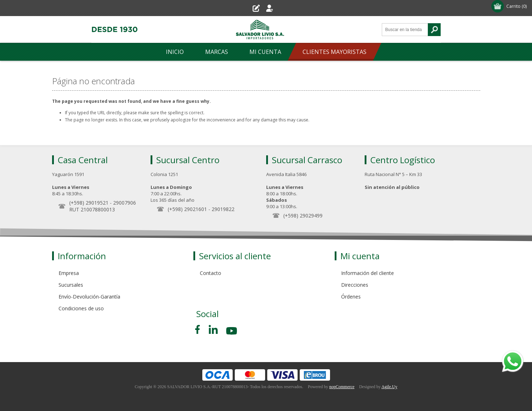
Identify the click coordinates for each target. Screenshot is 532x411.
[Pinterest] (213, 329)
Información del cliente (368, 273)
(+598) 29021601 (187, 209)
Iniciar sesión (283, 8)
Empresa (69, 273)
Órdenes (351, 297)
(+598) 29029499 (303, 215)
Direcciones (355, 285)
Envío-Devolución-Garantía (89, 297)
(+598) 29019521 (89, 203)
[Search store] (405, 30)
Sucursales (71, 285)
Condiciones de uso (81, 308)
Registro (246, 8)
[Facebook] (199, 329)
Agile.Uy (389, 387)
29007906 (125, 203)
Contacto (211, 273)
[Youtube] (232, 332)
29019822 (223, 209)
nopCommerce (342, 387)
